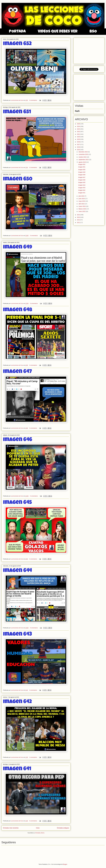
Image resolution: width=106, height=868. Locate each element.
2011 (79, 222)
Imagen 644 (17, 571)
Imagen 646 (18, 440)
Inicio (38, 828)
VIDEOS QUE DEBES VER (58, 32)
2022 (79, 132)
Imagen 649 (18, 247)
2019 (79, 139)
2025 (79, 124)
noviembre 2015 (83, 154)
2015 (79, 150)
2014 (79, 215)
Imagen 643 (17, 635)
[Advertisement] (89, 50)
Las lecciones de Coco (17, 100)
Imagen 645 (17, 503)
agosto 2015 (82, 162)
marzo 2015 (82, 206)
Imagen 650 (18, 179)
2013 (79, 217)
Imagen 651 (17, 112)
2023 (79, 129)
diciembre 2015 (83, 152)
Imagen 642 (17, 702)
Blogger (65, 864)
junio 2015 (82, 199)
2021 (79, 134)
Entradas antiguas (63, 828)
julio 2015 (82, 196)
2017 (79, 144)
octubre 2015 (83, 157)
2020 (79, 137)
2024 (79, 126)
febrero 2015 (82, 209)
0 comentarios (33, 100)
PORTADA (17, 32)
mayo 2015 (82, 201)
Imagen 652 (17, 44)
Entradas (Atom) (40, 833)
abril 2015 (82, 204)
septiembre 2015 (84, 160)
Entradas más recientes (11, 828)
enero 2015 (82, 211)
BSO (93, 32)
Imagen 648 (18, 310)
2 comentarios (33, 757)
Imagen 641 (17, 769)
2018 (79, 142)
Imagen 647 (17, 372)
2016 (79, 147)
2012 (79, 220)
